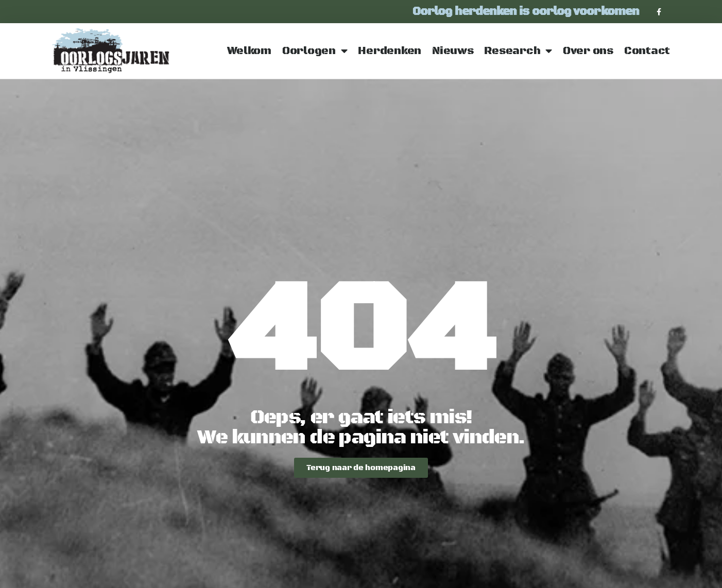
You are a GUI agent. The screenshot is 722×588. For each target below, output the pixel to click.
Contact (647, 51)
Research (518, 51)
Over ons (588, 51)
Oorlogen (315, 51)
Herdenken (390, 51)
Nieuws (453, 51)
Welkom (249, 51)
